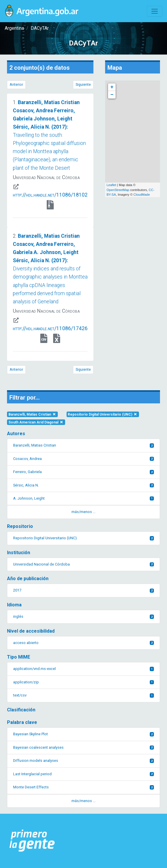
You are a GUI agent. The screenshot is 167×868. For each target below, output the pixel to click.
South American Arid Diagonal (36, 422)
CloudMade (142, 195)
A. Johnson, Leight (83, 498)
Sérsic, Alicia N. (83, 485)
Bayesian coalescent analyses (83, 747)
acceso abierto (83, 643)
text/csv (83, 695)
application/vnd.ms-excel (83, 669)
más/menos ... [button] (83, 512)
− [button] (112, 95)
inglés (83, 616)
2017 (83, 590)
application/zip (83, 682)
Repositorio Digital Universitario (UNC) (103, 414)
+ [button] (112, 87)
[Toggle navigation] (155, 11)
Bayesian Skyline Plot (83, 734)
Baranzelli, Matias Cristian (32, 414)
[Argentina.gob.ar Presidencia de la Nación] (32, 841)
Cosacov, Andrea (83, 459)
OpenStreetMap (118, 190)
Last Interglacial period (83, 774)
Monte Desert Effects (83, 787)
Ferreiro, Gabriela (83, 472)
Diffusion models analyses (83, 761)
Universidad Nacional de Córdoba (83, 564)
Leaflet (111, 185)
